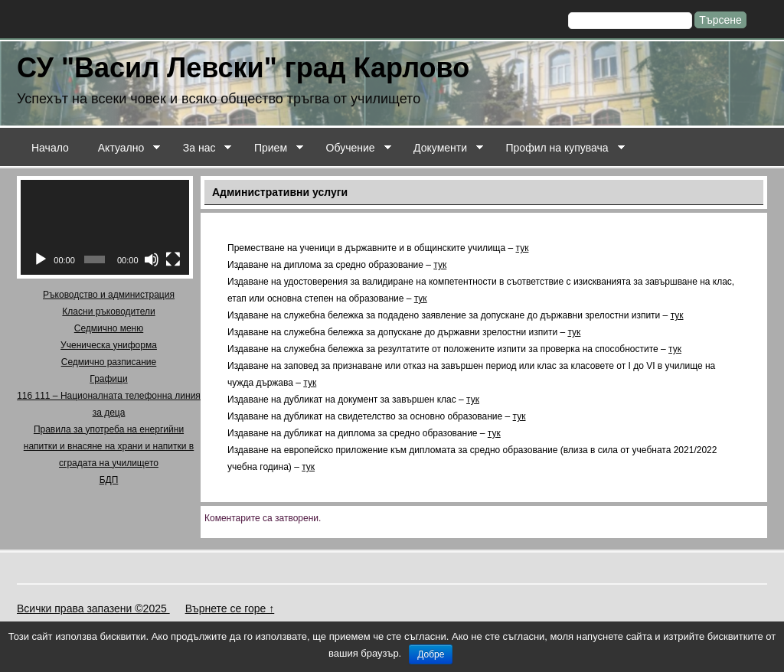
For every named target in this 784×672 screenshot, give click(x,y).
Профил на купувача (558, 148)
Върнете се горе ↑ (230, 608)
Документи (441, 148)
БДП (109, 480)
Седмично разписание (109, 362)
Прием (271, 148)
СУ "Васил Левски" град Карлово (243, 68)
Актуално (122, 148)
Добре (431, 654)
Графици (108, 379)
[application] (105, 227)
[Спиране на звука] (152, 259)
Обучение (351, 148)
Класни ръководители (108, 312)
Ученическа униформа (109, 345)
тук (523, 248)
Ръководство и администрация (109, 295)
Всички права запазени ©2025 (93, 608)
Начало (50, 148)
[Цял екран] (173, 259)
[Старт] (41, 259)
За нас (200, 148)
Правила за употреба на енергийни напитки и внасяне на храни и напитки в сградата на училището (109, 446)
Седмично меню (109, 328)
